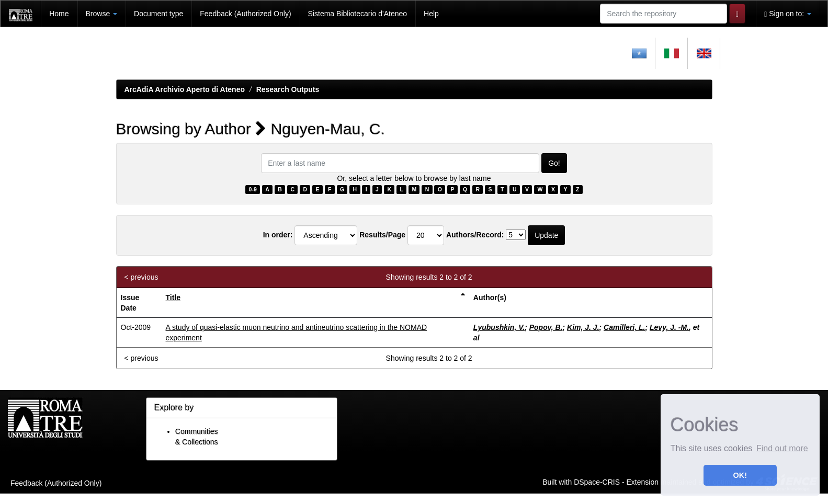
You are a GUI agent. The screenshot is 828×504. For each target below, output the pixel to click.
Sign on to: (788, 14)
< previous (141, 277)
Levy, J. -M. (669, 327)
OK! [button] (740, 475)
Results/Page (382, 235)
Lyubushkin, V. (499, 327)
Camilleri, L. (624, 327)
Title (173, 297)
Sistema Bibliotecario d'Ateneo (358, 14)
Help (431, 14)
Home (59, 14)
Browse (102, 14)
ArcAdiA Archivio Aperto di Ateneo (185, 89)
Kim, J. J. (583, 327)
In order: (278, 235)
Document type (158, 14)
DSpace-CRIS (597, 482)
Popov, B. (546, 327)
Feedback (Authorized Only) (245, 14)
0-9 (253, 189)
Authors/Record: (475, 235)
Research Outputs (288, 89)
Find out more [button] (782, 448)
